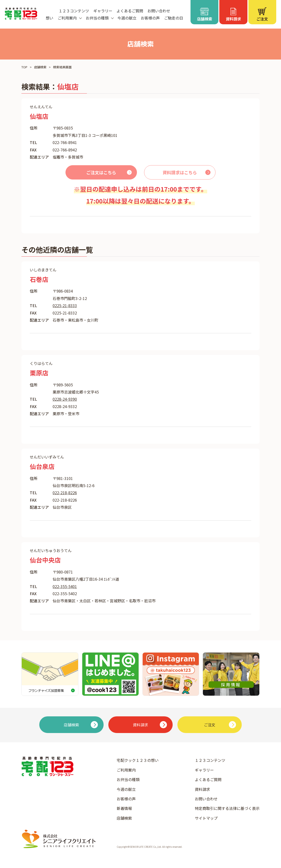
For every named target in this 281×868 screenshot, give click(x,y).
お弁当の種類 (128, 779)
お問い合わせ (159, 11)
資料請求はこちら (180, 172)
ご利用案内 (126, 770)
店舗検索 (40, 67)
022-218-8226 (65, 493)
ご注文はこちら (101, 172)
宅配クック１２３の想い (138, 760)
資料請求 (202, 789)
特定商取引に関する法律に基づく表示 (227, 808)
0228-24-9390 (65, 399)
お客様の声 (150, 18)
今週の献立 (127, 18)
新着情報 (124, 808)
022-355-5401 (65, 586)
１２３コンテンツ (74, 11)
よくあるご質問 (130, 11)
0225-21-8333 (65, 305)
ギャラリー (103, 11)
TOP (24, 67)
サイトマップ (206, 818)
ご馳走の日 (174, 18)
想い (50, 18)
